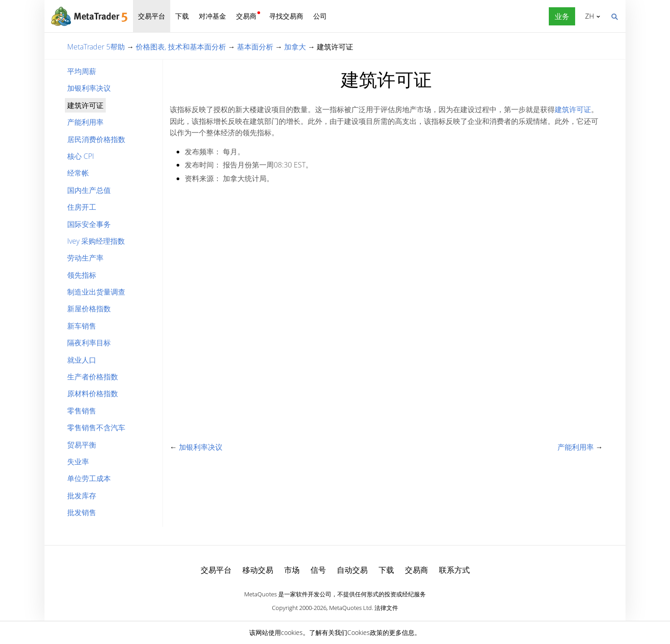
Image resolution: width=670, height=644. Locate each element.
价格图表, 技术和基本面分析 (181, 47)
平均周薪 (82, 71)
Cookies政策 (365, 632)
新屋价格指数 (89, 309)
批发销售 (82, 512)
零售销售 (82, 411)
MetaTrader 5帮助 (96, 47)
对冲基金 (212, 16)
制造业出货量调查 (96, 292)
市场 (292, 570)
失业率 (78, 462)
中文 (588, 16)
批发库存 (82, 496)
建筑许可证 (573, 109)
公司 (320, 16)
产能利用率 (85, 122)
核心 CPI (81, 156)
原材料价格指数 (93, 393)
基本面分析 (255, 47)
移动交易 (258, 570)
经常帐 (78, 173)
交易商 (246, 16)
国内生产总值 (89, 190)
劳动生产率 (85, 258)
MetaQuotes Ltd (350, 608)
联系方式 (454, 570)
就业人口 (82, 360)
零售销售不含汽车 (96, 428)
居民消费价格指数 (96, 139)
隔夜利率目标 (89, 343)
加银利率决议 (89, 88)
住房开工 (82, 207)
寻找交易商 (286, 16)
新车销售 (82, 326)
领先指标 (82, 275)
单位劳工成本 (89, 478)
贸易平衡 (82, 445)
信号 (318, 570)
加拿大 (295, 47)
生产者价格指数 (93, 377)
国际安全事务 (89, 224)
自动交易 (352, 570)
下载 (182, 16)
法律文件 (386, 608)
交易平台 (152, 16)
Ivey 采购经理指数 (96, 241)
